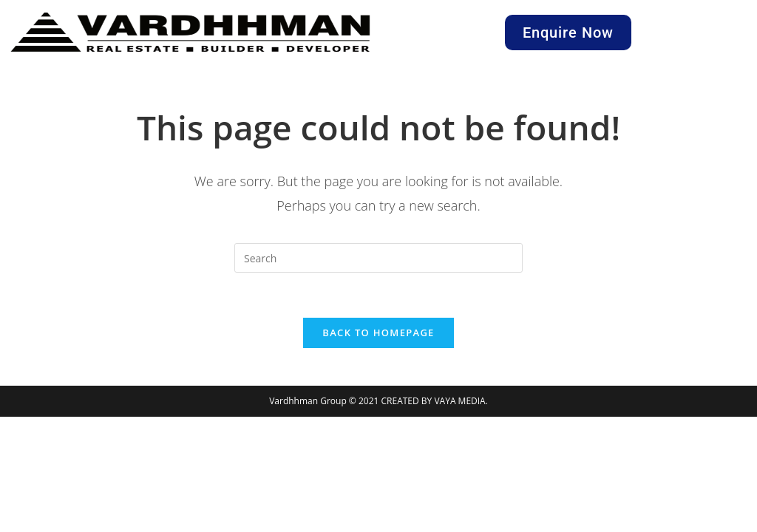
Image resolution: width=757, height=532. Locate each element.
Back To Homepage (378, 332)
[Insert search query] (378, 258)
